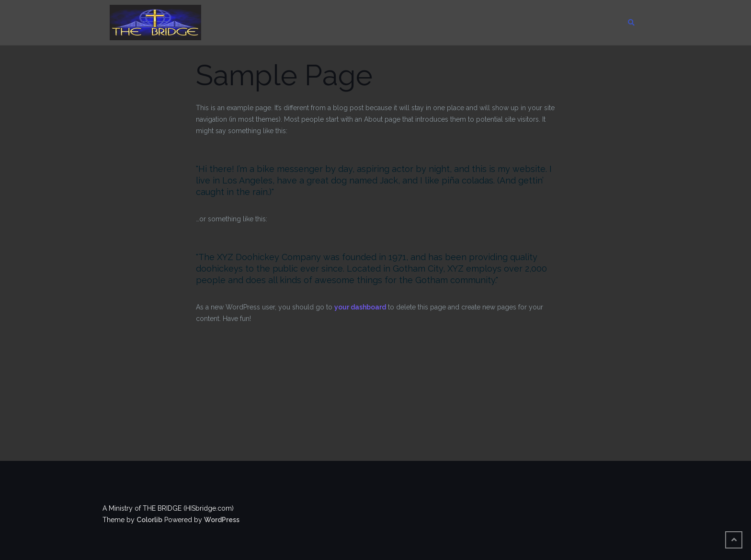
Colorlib (149, 520)
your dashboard (360, 307)
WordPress (222, 520)
